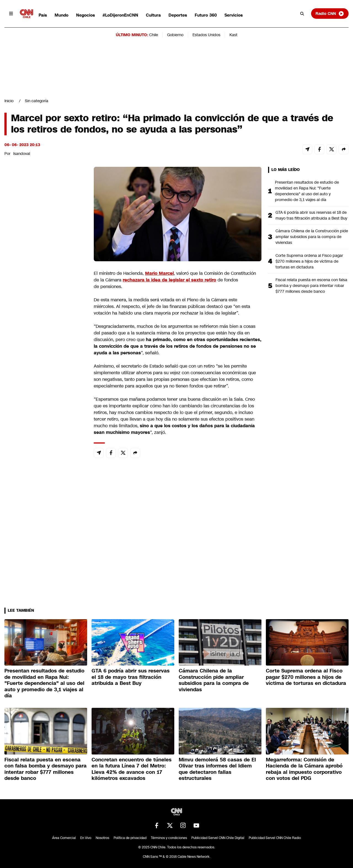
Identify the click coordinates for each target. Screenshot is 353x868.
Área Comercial (64, 838)
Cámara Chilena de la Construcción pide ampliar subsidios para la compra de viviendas (312, 237)
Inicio (9, 101)
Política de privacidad (130, 838)
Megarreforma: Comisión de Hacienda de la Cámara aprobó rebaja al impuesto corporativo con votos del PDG (304, 769)
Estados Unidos (206, 35)
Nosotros (102, 838)
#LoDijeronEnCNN (120, 15)
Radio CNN (330, 14)
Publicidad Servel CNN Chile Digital (218, 838)
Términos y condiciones (169, 838)
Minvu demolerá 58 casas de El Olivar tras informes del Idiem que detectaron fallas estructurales (217, 769)
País (43, 15)
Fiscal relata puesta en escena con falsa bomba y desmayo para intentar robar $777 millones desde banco (311, 286)
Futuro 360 (206, 15)
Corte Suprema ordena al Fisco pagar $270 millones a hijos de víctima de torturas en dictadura (309, 261)
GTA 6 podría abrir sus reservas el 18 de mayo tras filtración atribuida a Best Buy (311, 215)
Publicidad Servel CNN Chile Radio (275, 838)
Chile (154, 35)
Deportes (178, 15)
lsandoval (22, 154)
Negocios (85, 15)
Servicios (234, 15)
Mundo (61, 15)
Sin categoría (37, 101)
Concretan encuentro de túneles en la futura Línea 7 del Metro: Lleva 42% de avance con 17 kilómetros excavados (132, 769)
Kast (233, 35)
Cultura (153, 15)
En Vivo (86, 838)
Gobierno (175, 35)
